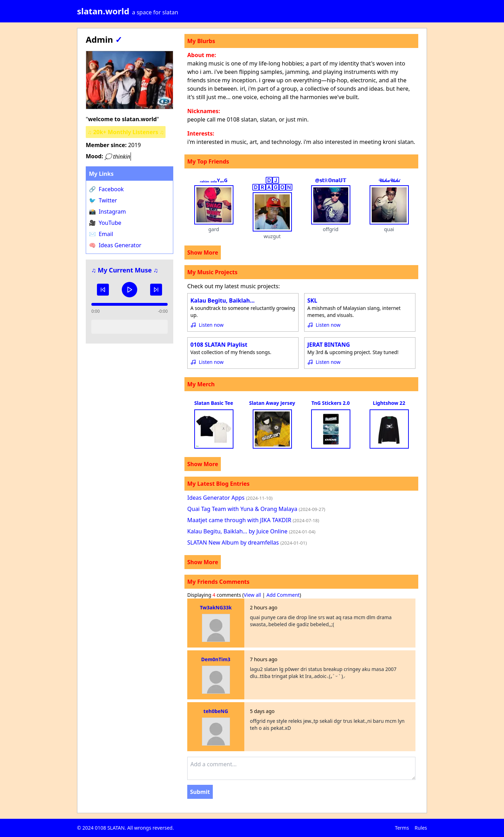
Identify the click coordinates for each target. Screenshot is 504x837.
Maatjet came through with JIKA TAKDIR (253, 520)
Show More (203, 253)
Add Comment (283, 595)
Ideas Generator (115, 245)
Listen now (211, 325)
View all (252, 595)
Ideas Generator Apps (230, 498)
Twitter (103, 200)
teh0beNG (216, 711)
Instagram (107, 212)
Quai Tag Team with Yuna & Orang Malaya (256, 509)
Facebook (106, 189)
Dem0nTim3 (216, 659)
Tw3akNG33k (216, 607)
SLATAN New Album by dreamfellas (247, 542)
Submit (200, 792)
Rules (421, 828)
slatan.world (103, 11)
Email (101, 234)
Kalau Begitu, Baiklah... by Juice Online (251, 531)
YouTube (105, 223)
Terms (402, 828)
